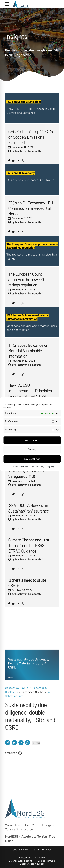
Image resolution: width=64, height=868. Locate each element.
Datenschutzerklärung (20, 861)
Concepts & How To (17, 692)
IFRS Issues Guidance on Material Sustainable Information (28, 351)
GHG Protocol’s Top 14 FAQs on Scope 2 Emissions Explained (30, 137)
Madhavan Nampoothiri (29, 151)
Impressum (24, 858)
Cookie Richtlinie (47, 861)
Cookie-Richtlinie (20, 467)
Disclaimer (41, 858)
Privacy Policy (37, 467)
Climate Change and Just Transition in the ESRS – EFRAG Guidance (29, 545)
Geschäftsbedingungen (32, 864)
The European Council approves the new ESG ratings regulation (27, 279)
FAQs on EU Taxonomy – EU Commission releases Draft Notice (31, 208)
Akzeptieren (32, 440)
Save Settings (32, 459)
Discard (32, 449)
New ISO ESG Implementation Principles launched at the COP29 (30, 391)
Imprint (50, 467)
